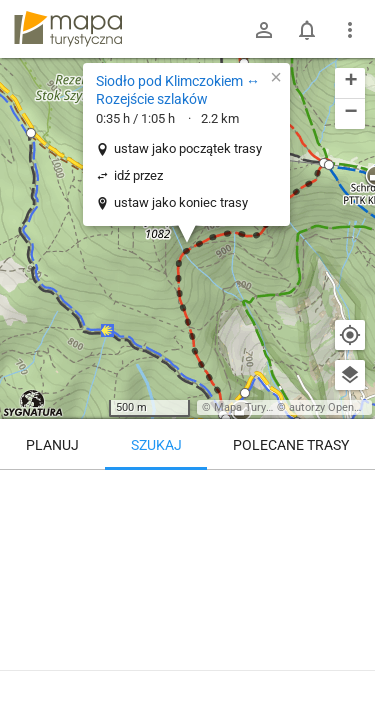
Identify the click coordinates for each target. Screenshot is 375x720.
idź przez (138, 175)
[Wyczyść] (350, 492)
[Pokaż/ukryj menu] (350, 30)
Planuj (52, 445)
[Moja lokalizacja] (350, 335)
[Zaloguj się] (264, 30)
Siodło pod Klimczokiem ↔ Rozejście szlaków (178, 90)
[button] (31, 133)
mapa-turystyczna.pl (68, 29)
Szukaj (156, 445)
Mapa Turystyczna (259, 407)
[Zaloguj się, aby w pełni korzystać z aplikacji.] (349, 665)
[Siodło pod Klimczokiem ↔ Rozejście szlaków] (187, 555)
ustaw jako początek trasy (188, 148)
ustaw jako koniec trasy (181, 202)
